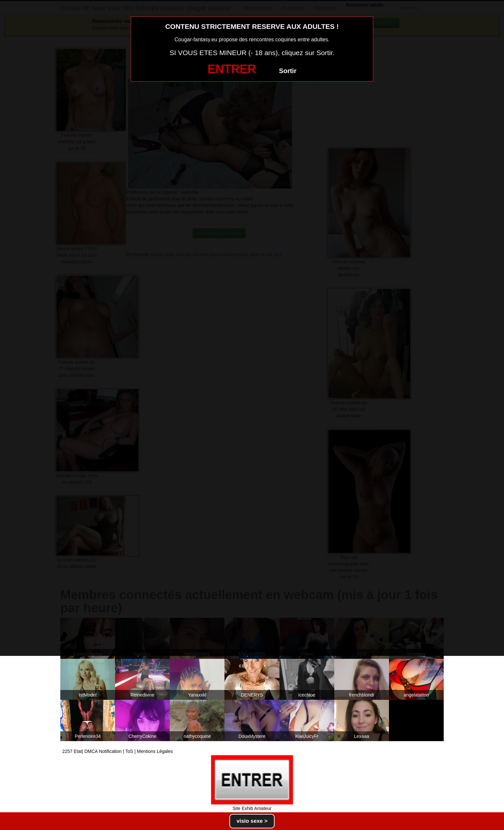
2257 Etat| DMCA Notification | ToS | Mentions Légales (118, 751)
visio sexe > (252, 821)
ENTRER (232, 69)
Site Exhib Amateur (252, 808)
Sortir (288, 71)
